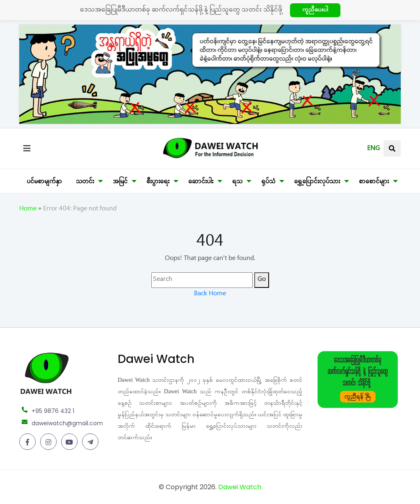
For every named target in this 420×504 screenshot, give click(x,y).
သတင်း (85, 182)
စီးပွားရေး (158, 182)
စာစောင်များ (374, 182)
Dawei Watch (240, 487)
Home (28, 210)
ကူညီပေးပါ (315, 11)
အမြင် (120, 182)
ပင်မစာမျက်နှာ (44, 182)
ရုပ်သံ (268, 182)
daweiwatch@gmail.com (67, 423)
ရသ (237, 182)
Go (262, 280)
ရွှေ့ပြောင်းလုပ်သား (317, 182)
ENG (373, 149)
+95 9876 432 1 (53, 411)
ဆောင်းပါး (201, 182)
